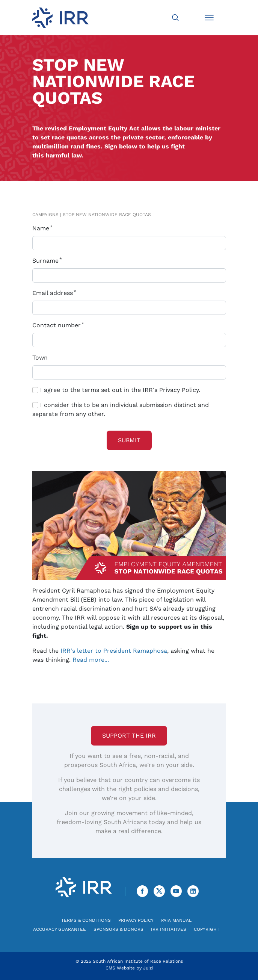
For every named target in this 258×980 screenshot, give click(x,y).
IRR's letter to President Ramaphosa (114, 651)
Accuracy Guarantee (60, 929)
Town (40, 358)
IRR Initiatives (169, 929)
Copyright (207, 929)
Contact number (60, 325)
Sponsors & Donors (118, 929)
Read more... (91, 660)
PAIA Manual (176, 920)
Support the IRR (129, 736)
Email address (56, 293)
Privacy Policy (136, 920)
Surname (49, 261)
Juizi (148, 968)
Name (44, 228)
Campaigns (45, 215)
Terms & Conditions (86, 920)
